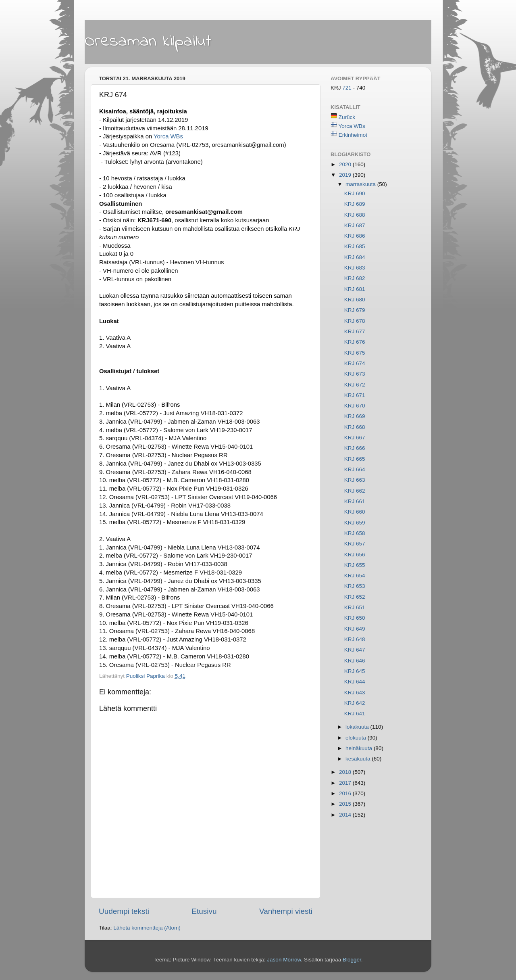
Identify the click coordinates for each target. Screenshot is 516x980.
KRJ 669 (355, 416)
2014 (346, 815)
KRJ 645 (355, 671)
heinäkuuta (360, 748)
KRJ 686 (355, 236)
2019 (346, 175)
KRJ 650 (355, 618)
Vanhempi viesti (286, 911)
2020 (346, 164)
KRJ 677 (355, 331)
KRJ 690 (355, 193)
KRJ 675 (355, 353)
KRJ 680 (355, 300)
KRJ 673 (355, 374)
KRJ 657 (355, 544)
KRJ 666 (355, 448)
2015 (346, 804)
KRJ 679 (355, 310)
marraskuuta (361, 184)
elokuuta (357, 738)
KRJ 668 (355, 427)
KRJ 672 (355, 385)
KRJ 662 (355, 491)
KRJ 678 (355, 321)
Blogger (352, 960)
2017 (346, 783)
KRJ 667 (355, 438)
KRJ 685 (355, 246)
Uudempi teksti (124, 911)
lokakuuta (358, 727)
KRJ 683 (355, 268)
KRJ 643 (355, 693)
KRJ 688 (355, 215)
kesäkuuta (359, 759)
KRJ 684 (355, 257)
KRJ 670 (355, 406)
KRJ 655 (355, 565)
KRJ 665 (355, 459)
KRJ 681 (355, 289)
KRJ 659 (355, 523)
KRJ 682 (355, 278)
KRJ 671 (355, 395)
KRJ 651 (355, 607)
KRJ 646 (355, 661)
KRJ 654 (355, 576)
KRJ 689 (355, 204)
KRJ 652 (355, 597)
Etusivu (204, 911)
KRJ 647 (355, 650)
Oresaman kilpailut (148, 42)
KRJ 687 (355, 225)
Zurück (347, 117)
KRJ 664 (355, 469)
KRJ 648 (355, 639)
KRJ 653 (355, 586)
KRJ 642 (355, 703)
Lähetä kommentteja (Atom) (147, 928)
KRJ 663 (355, 480)
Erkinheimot (353, 135)
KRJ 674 (355, 363)
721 (347, 88)
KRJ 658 (355, 533)
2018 (346, 772)
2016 (346, 793)
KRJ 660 (355, 512)
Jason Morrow (284, 960)
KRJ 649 (355, 629)
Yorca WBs (168, 136)
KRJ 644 (355, 682)
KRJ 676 (355, 342)
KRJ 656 (355, 555)
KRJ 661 (355, 501)
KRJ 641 (355, 714)
